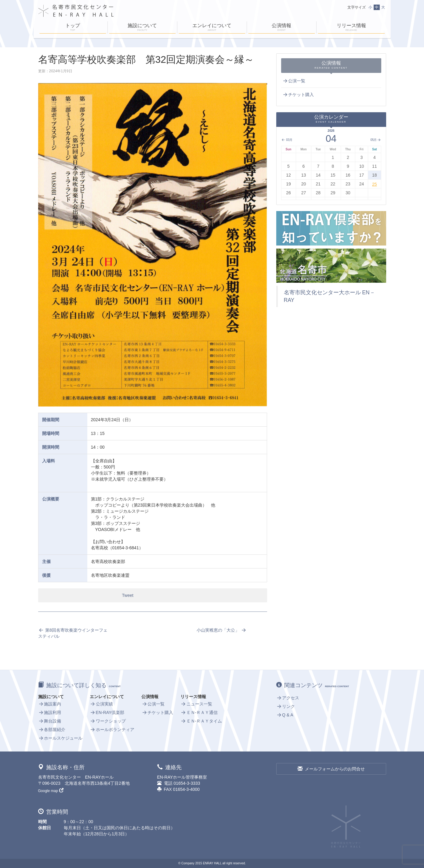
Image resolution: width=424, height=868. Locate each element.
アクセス (288, 698)
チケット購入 (298, 95)
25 (375, 184)
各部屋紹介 (52, 730)
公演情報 (282, 28)
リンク (286, 706)
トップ (73, 28)
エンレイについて (212, 28)
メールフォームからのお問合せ (331, 769)
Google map (51, 791)
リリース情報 (351, 28)
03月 (287, 140)
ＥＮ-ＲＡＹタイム (201, 721)
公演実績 (101, 704)
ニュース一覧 (196, 704)
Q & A (285, 715)
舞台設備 (50, 721)
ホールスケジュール (60, 738)
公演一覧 (294, 81)
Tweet (128, 595)
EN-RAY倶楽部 (107, 712)
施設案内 (50, 704)
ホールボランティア (112, 730)
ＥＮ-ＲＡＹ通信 (199, 712)
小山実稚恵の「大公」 (221, 630)
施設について (142, 28)
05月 (376, 140)
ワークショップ (108, 721)
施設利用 (50, 712)
